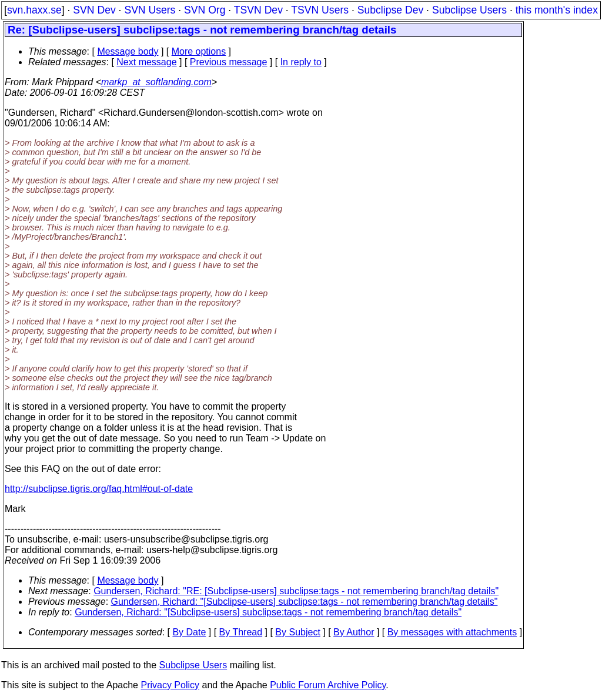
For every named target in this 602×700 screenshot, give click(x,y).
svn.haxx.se (34, 10)
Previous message (229, 62)
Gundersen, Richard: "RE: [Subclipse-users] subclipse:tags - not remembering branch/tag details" (296, 591)
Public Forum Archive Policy (328, 685)
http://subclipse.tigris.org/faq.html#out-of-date (99, 489)
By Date (189, 632)
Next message (146, 62)
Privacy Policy (170, 685)
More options (199, 51)
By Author (354, 632)
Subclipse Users (469, 10)
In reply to (301, 62)
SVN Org (205, 10)
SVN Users (150, 10)
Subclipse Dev (390, 10)
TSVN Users (320, 10)
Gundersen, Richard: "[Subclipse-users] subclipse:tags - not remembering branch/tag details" (305, 602)
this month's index (557, 10)
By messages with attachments (452, 632)
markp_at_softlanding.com (156, 82)
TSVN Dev (258, 10)
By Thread (241, 632)
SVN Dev (94, 10)
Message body (128, 51)
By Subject (297, 632)
